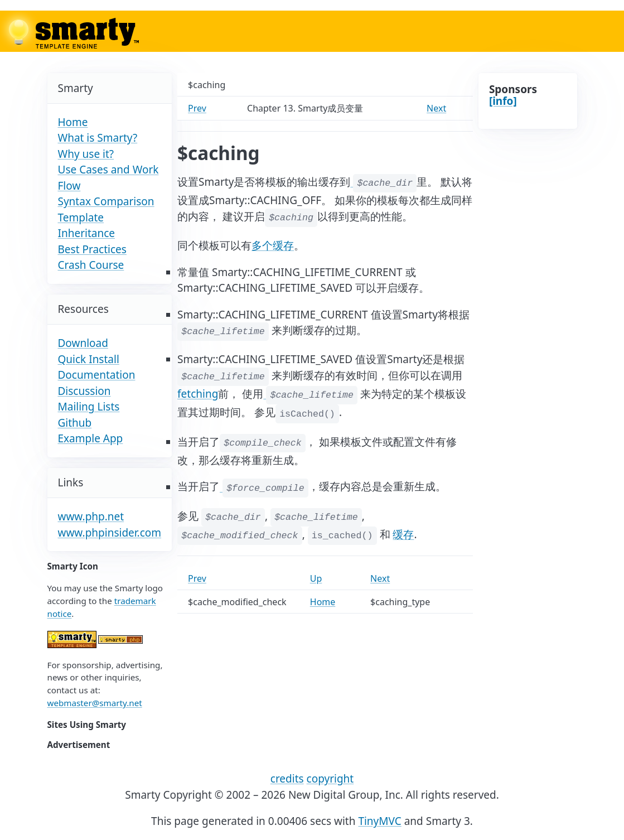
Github (75, 423)
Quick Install (89, 359)
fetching (198, 394)
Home (73, 122)
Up (316, 578)
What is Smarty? (98, 138)
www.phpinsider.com (110, 533)
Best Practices (92, 249)
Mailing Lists (89, 407)
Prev (197, 108)
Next (436, 108)
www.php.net (91, 516)
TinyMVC (379, 821)
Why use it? (86, 154)
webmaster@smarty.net (95, 703)
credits (287, 779)
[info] (503, 101)
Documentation (97, 375)
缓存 (403, 534)
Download (83, 343)
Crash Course (91, 265)
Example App (91, 438)
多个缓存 (273, 245)
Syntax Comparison (106, 201)
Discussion (84, 391)
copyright (330, 779)
